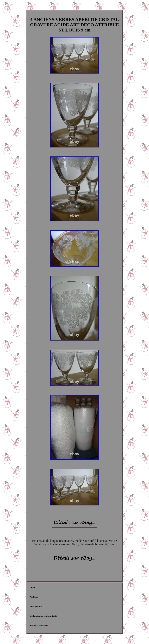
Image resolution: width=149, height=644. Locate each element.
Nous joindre (36, 606)
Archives (34, 597)
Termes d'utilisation (39, 625)
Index (32, 587)
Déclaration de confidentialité (43, 616)
